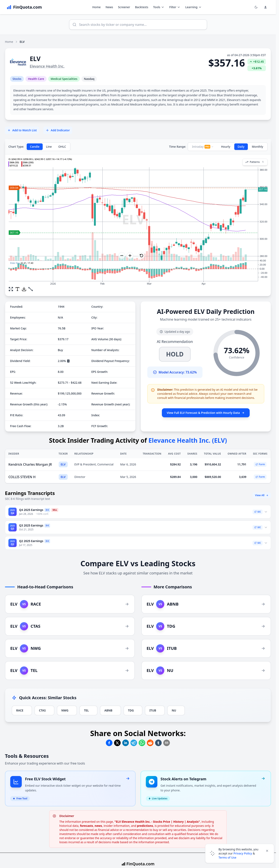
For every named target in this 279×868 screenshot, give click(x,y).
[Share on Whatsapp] (142, 743)
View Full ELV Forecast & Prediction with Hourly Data (206, 413)
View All (262, 495)
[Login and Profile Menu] (265, 7)
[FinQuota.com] (24, 7)
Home (96, 7)
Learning (193, 7)
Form (260, 464)
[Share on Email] (167, 743)
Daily (241, 147)
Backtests (142, 7)
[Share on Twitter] (117, 743)
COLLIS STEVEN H (22, 477)
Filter (175, 7)
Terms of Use (227, 857)
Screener (124, 7)
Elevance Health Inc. (47, 66)
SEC (258, 512)
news (98, 826)
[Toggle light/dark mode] (256, 7)
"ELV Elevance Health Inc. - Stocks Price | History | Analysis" (157, 822)
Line (49, 147)
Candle (35, 147)
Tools (159, 7)
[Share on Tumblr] (158, 743)
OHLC (62, 147)
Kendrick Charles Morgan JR (30, 464)
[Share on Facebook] (109, 743)
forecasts (87, 826)
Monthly (258, 147)
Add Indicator (58, 130)
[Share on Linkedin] (126, 743)
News (109, 7)
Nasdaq (89, 79)
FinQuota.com (140, 864)
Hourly (226, 147)
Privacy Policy (243, 853)
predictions (145, 826)
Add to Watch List (22, 130)
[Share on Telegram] (134, 743)
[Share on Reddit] (150, 743)
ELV (63, 464)
